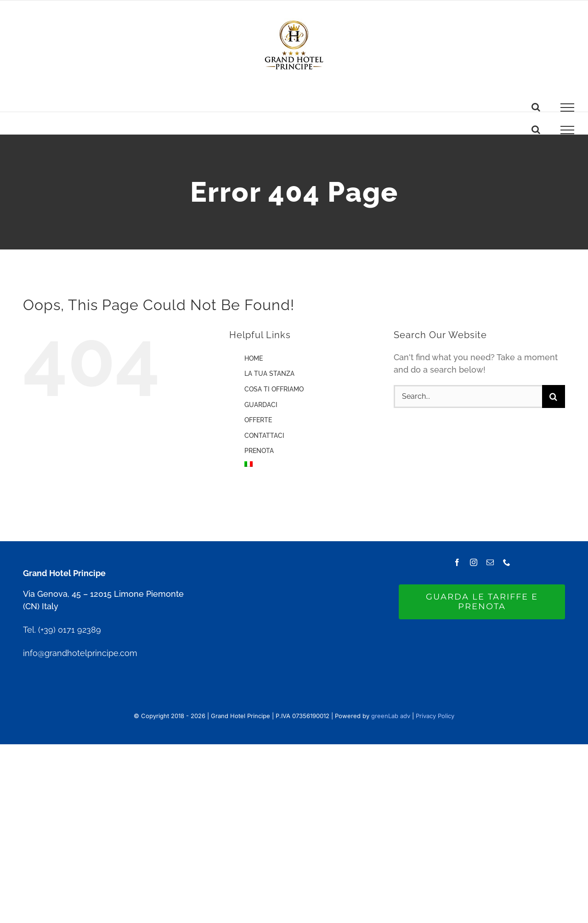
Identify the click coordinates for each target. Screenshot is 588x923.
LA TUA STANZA (269, 374)
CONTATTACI (264, 436)
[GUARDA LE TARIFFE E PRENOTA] (482, 602)
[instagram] (474, 562)
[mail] (490, 562)
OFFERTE (258, 420)
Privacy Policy (435, 716)
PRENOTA (259, 451)
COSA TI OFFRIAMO (274, 389)
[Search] (554, 396)
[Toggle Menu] (568, 108)
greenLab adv (391, 716)
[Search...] (468, 396)
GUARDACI (261, 405)
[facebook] (457, 562)
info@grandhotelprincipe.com (80, 653)
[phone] (507, 562)
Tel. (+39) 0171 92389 (62, 630)
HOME (254, 358)
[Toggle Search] (536, 107)
